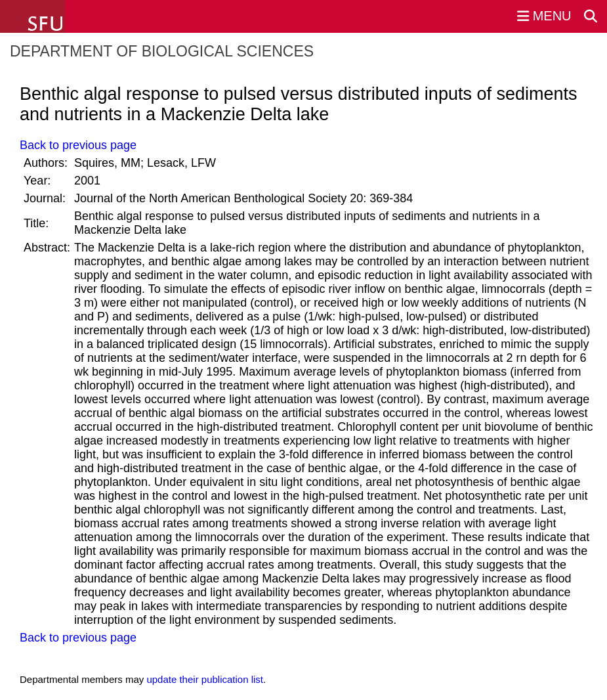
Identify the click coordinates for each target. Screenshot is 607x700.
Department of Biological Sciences (162, 51)
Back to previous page (78, 145)
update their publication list (205, 679)
